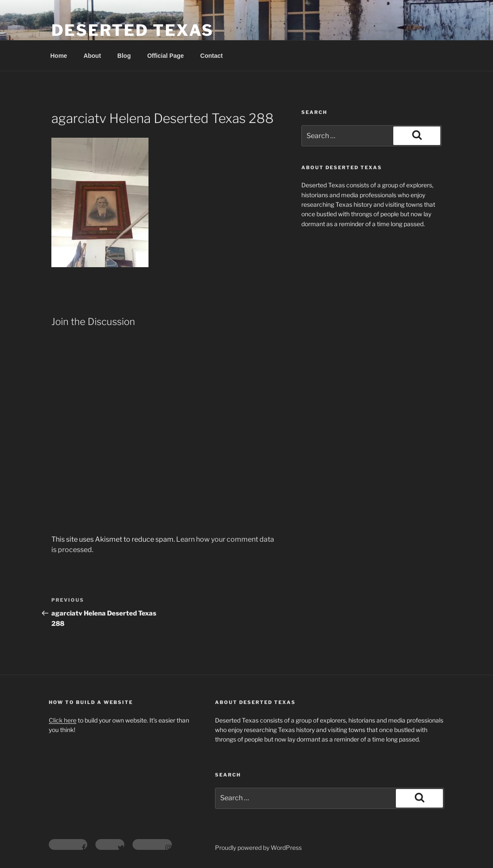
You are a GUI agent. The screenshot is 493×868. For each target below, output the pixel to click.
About (92, 56)
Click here (63, 720)
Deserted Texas (133, 30)
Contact (212, 56)
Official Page (166, 56)
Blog (124, 56)
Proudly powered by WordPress (258, 847)
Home (59, 56)
